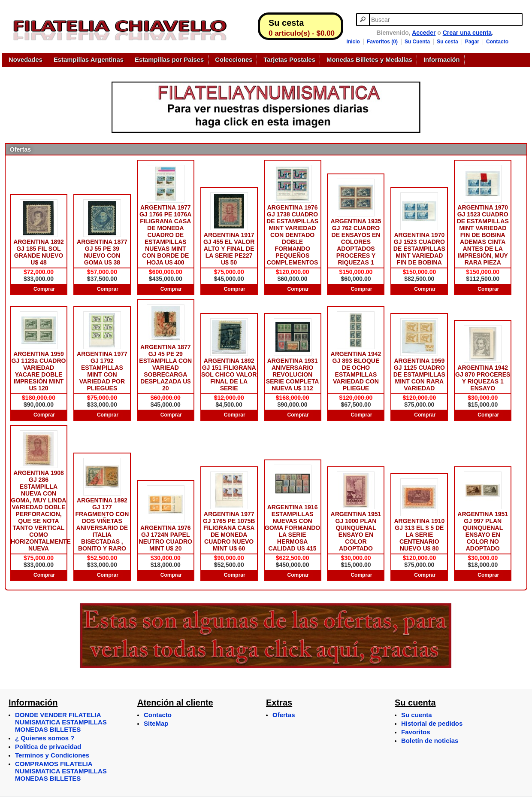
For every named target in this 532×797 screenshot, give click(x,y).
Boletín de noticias (430, 741)
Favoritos (416, 732)
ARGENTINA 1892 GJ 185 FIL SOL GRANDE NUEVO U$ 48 (39, 252)
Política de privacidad (48, 747)
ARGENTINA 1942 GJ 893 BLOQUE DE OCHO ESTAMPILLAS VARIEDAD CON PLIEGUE (356, 371)
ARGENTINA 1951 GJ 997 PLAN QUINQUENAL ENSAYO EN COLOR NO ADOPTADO (483, 531)
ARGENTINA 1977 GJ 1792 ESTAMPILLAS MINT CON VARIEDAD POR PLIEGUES (102, 371)
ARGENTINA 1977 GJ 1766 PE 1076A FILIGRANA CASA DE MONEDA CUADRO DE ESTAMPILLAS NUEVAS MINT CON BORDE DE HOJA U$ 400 (165, 235)
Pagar (472, 42)
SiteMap (156, 723)
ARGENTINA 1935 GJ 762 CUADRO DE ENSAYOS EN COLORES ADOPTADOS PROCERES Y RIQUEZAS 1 (356, 242)
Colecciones (234, 60)
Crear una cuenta (467, 33)
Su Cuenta (417, 42)
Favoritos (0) (382, 42)
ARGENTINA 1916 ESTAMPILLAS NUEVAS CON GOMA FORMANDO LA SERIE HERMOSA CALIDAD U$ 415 (292, 528)
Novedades (26, 60)
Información (442, 60)
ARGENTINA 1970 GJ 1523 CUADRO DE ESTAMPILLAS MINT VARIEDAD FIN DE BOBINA (419, 249)
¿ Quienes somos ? (45, 738)
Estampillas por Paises (169, 60)
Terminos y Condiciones (52, 755)
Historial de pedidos (432, 723)
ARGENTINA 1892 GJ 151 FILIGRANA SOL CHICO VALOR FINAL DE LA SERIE (229, 374)
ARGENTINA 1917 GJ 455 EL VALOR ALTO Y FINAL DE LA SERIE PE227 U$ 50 (229, 249)
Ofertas (284, 715)
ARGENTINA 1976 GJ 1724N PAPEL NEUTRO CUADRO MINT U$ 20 (166, 538)
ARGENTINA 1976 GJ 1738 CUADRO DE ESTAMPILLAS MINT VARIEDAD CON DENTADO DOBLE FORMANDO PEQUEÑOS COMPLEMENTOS (292, 235)
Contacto (497, 42)
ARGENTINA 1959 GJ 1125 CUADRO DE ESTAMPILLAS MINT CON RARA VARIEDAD (419, 374)
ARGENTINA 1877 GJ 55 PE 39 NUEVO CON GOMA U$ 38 (102, 252)
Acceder (424, 33)
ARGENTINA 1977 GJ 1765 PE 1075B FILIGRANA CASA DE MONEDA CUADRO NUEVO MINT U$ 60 (229, 531)
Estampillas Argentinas (89, 60)
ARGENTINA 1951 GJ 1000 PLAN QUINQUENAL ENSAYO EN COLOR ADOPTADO (356, 531)
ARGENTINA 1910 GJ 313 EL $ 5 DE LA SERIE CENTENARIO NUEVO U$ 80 (419, 535)
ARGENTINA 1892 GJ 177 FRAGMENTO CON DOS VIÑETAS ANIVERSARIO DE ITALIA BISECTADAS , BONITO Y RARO (102, 524)
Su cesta (447, 42)
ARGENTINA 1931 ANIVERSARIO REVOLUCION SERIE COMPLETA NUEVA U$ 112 (292, 374)
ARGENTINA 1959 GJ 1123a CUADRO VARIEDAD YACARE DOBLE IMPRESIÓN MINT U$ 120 (39, 371)
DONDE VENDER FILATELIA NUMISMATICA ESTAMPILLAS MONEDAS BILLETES (61, 722)
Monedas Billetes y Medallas (369, 60)
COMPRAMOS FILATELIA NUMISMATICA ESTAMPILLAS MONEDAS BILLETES (61, 771)
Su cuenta (417, 715)
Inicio (353, 42)
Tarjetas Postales (289, 60)
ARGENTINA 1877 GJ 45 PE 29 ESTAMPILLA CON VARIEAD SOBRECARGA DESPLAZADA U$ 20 (165, 368)
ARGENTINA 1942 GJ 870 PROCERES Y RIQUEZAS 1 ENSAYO (483, 378)
